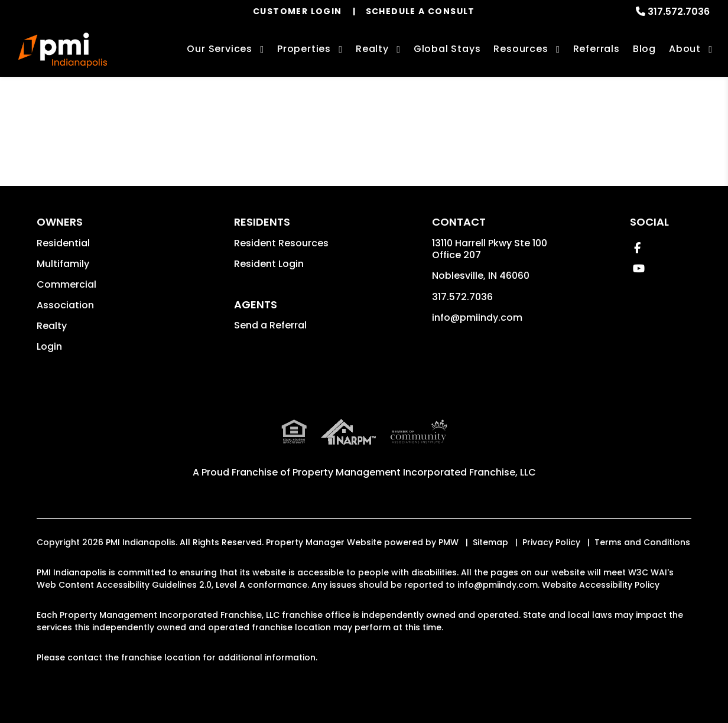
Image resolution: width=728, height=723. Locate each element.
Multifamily (63, 264)
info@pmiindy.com (477, 317)
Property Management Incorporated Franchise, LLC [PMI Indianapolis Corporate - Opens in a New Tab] (414, 472)
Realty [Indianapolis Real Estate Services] (372, 49)
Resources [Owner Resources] (521, 49)
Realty (52, 326)
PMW (448, 542)
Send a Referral (270, 325)
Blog (644, 49)
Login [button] (49, 346)
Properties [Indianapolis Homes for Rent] (304, 49)
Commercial (66, 284)
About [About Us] (685, 49)
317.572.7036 (679, 12)
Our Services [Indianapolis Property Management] (220, 49)
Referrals (597, 49)
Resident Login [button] (269, 264)
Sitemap (490, 542)
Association (65, 305)
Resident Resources (281, 243)
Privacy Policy (551, 542)
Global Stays (447, 49)
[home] (63, 50)
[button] (637, 248)
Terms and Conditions (642, 542)
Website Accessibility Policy (601, 585)
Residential (63, 243)
